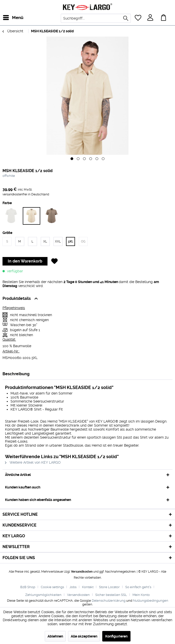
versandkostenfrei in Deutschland (26, 194)
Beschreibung (16, 374)
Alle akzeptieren (84, 636)
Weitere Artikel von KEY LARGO (33, 462)
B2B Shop (28, 587)
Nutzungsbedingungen (151, 601)
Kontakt (88, 587)
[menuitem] (7, 18)
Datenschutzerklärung (109, 601)
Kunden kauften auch (23, 487)
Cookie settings (52, 587)
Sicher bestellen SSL (111, 595)
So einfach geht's (138, 587)
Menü (9, 17)
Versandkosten (82, 572)
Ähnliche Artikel (18, 475)
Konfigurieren (116, 636)
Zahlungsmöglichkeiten (43, 595)
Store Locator (109, 587)
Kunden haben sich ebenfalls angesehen (38, 500)
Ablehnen (55, 636)
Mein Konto (141, 595)
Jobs (73, 587)
